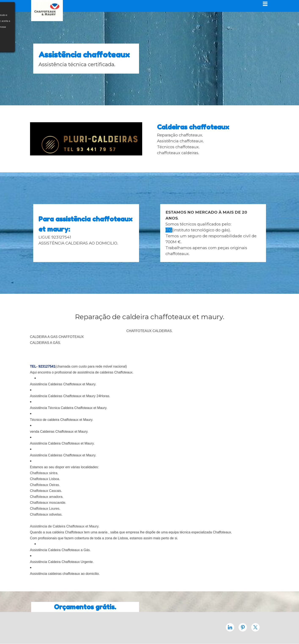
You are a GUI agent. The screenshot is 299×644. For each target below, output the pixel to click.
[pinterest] (243, 627)
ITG (169, 230)
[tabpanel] (86, 59)
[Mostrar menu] (265, 4)
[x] (255, 627)
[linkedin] (230, 627)
